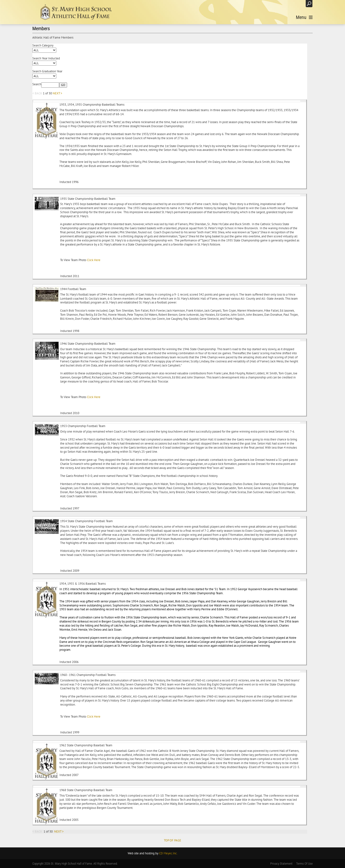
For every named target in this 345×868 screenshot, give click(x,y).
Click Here (93, 260)
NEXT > (57, 93)
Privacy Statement (281, 864)
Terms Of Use (304, 864)
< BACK (37, 93)
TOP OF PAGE (172, 840)
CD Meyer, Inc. (168, 853)
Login (297, 3)
